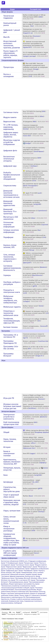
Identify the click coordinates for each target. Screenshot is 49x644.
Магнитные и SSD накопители (11, 218)
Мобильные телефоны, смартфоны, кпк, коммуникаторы (10, 299)
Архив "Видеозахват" (25, 567)
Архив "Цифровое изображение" (37, 569)
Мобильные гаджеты (12, 307)
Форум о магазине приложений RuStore (15, 593)
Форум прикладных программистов (22, 584)
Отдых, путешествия (12, 511)
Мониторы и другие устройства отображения (12, 142)
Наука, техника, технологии (10, 440)
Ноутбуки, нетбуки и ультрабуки (12, 283)
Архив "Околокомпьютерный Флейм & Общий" (18, 587)
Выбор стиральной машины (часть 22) (24, 632)
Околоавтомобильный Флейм (25, 590)
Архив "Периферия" (26, 571)
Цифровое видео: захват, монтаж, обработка (11, 135)
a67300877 (19, 614)
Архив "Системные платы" (20, 565)
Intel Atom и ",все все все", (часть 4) (22, 625)
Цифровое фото (10, 151)
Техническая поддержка (9, 17)
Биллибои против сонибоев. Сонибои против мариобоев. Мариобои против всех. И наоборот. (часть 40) (25, 627)
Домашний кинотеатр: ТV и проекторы (10, 211)
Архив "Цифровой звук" (9, 571)
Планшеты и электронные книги (12, 291)
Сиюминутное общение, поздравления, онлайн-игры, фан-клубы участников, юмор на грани (12, 539)
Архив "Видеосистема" (9, 567)
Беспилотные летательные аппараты (9, 159)
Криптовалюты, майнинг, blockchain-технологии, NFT (12, 462)
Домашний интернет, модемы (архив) (24, 574)
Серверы (7, 275)
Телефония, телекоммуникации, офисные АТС (12, 321)
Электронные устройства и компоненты (9, 417)
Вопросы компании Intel (20, 592)
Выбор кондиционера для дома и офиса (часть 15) (27, 624)
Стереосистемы (10, 186)
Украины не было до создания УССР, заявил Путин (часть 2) (26, 640)
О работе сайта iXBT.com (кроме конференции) (10, 553)
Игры (5, 635)
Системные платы (11, 112)
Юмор (5, 622)
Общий (6, 432)
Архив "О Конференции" (10, 563)
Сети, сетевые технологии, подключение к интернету (10, 258)
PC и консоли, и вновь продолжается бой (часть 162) (22, 635)
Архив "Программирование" (34, 582)
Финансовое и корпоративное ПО (13, 597)
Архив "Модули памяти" (38, 565)
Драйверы (5, 584)
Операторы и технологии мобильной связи (11, 313)
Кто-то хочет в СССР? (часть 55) (17, 634)
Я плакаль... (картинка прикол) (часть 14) (19, 622)
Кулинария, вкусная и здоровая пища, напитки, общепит (12, 502)
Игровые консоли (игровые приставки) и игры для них (12, 406)
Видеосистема (9, 122)
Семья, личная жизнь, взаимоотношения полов (11, 520)
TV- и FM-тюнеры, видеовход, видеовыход (11, 127)
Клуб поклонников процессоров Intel (11, 423)
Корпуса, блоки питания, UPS (10, 246)
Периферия (8, 237)
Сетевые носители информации (11, 231)
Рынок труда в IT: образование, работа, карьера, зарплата (11, 54)
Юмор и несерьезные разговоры (9, 529)
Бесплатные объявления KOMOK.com (14, 561)
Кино (5, 475)
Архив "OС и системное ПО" (21, 580)
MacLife (6, 37)
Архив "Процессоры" (26, 563)
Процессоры (9, 67)
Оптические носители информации (9, 225)
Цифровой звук (10, 166)
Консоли (6, 626)
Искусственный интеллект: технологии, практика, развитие (12, 44)
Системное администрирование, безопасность (12, 268)
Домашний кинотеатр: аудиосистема (9, 203)
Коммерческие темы (16, 601)
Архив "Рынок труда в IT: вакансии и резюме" (30, 595)
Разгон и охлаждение (9, 75)
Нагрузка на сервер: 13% (32, 614)
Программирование (16, 582)
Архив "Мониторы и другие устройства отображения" (24, 568)
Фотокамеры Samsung (37, 592)
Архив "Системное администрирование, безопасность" (21, 575)
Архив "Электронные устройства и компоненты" (20, 585)
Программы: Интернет (9, 355)
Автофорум (8, 482)
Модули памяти (10, 117)
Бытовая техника (10, 327)
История (7, 447)
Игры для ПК (9, 398)
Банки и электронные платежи (9, 453)
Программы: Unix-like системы (11, 348)
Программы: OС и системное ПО (11, 336)
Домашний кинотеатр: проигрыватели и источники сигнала (11, 194)
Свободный (18, 603)
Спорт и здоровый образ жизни (11, 496)
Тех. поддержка (8, 625)
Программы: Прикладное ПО (10, 342)
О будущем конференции (37, 561)
